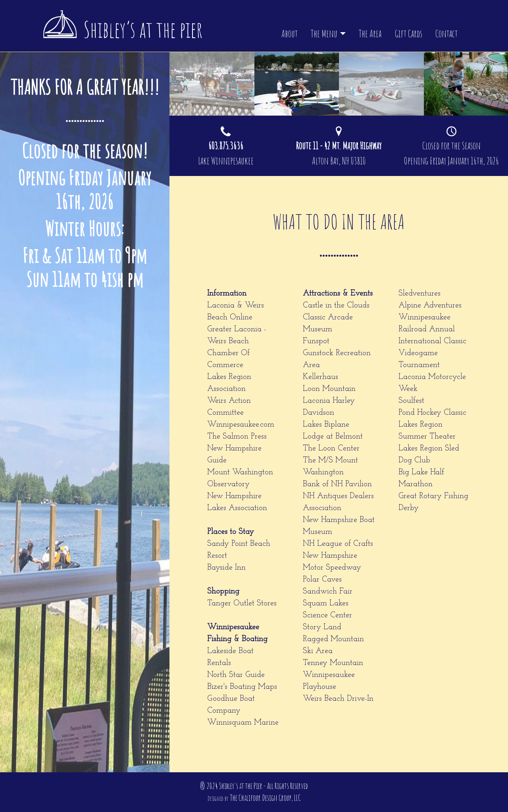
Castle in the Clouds (336, 305)
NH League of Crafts (338, 544)
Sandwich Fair (328, 592)
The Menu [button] (324, 34)
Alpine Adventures (430, 305)
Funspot (316, 341)
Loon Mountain (329, 389)
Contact (446, 34)
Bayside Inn (226, 568)
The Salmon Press (237, 437)
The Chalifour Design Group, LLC (265, 798)
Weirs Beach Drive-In (338, 699)
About (290, 34)
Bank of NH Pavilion (337, 484)
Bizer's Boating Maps (242, 687)
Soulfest (411, 401)
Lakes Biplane (326, 425)
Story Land (322, 627)
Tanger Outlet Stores (242, 603)
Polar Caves (322, 580)
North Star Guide (236, 675)
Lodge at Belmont (333, 437)
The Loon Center (331, 449)
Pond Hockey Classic (432, 413)
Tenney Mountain (333, 663)
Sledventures (419, 294)
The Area (370, 34)
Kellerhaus (320, 377)
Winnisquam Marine (243, 723)
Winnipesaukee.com (241, 425)
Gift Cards (409, 34)
